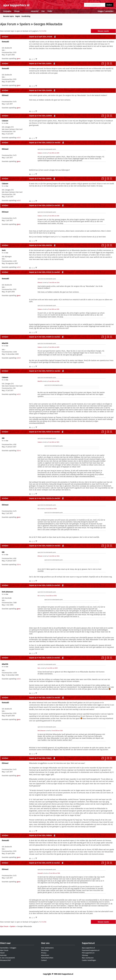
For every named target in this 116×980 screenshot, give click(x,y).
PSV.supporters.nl (88, 953)
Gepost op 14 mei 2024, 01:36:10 (40, 337)
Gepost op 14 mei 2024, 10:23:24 (40, 498)
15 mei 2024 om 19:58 (54, 873)
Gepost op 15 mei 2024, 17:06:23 (40, 758)
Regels (18, 16)
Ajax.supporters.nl (88, 948)
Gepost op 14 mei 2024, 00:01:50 (40, 245)
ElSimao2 (5, 95)
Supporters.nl (88, 943)
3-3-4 (19, 451)
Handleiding (26, 16)
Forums (25, 11)
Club (43, 11)
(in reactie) (56, 143)
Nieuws (17, 11)
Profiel (50, 11)
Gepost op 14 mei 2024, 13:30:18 (40, 585)
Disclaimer (45, 950)
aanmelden (109, 11)
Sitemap (85, 955)
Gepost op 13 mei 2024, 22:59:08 (40, 116)
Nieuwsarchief (5, 960)
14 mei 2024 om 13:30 (57, 731)
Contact (44, 960)
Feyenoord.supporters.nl (91, 950)
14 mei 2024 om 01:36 (54, 381)
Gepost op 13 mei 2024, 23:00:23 (40, 143)
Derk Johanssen (7, 592)
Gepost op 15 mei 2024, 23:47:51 (40, 863)
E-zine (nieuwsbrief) (8, 958)
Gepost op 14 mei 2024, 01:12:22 (40, 272)
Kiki (3, 438)
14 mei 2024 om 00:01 (52, 668)
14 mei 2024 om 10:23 (54, 556)
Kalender (3, 955)
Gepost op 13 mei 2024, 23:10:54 (40, 179)
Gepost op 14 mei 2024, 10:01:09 (40, 371)
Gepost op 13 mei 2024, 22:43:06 (40, 90)
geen (19, 59)
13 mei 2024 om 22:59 (54, 153)
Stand (2, 953)
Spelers (25, 24)
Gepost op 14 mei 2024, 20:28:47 (40, 698)
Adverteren (45, 955)
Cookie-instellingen (89, 960)
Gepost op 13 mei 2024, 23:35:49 (40, 206)
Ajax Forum (8, 24)
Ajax (7, 123)
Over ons (45, 943)
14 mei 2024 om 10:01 (54, 442)
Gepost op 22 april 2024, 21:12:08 (41, 37)
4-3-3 (19, 138)
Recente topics (9, 16)
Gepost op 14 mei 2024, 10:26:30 (40, 546)
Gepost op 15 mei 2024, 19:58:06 (40, 836)
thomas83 (5, 42)
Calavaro (5, 121)
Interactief (35, 11)
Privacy (44, 953)
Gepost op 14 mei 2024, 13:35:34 (40, 658)
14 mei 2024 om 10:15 (51, 509)
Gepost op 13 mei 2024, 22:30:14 (40, 64)
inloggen (101, 11)
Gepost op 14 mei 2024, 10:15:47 (40, 432)
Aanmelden (4, 948)
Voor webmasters (47, 948)
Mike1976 (5, 343)
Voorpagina (7, 11)
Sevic (4, 250)
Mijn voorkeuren (88, 958)
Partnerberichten (47, 958)
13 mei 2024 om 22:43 (54, 283)
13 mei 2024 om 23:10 (54, 216)
